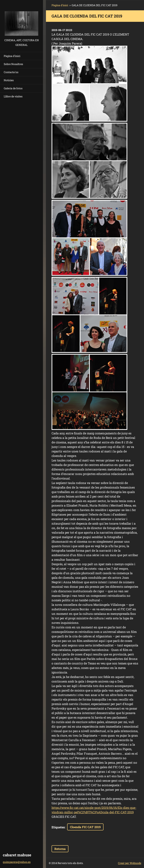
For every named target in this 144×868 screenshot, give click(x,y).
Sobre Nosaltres (13, 64)
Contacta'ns (11, 72)
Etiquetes (58, 827)
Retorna (60, 849)
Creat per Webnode (130, 863)
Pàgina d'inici (12, 56)
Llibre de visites (13, 96)
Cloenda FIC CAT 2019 (85, 827)
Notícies (9, 80)
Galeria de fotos (13, 88)
